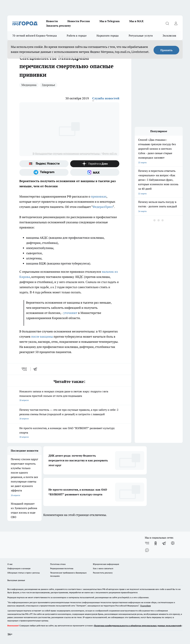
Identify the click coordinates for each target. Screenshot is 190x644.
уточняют (70, 313)
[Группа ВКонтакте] (147, 543)
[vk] (25, 369)
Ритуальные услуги (141, 36)
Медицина (29, 85)
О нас (10, 564)
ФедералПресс (103, 207)
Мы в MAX (136, 21)
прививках (99, 196)
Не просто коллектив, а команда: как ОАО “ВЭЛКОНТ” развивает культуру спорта (69, 433)
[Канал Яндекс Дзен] (95, 164)
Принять (166, 50)
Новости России (79, 21)
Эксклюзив (169, 36)
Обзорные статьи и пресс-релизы (24, 573)
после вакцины (42, 337)
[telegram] (36, 369)
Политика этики (58, 564)
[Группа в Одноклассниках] (156, 543)
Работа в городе (77, 36)
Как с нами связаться (103, 568)
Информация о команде (19, 568)
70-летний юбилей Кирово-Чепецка (35, 36)
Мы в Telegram (110, 21)
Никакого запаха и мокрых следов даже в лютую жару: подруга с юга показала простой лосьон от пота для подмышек (69, 396)
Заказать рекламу (58, 26)
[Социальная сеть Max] (95, 172)
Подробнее (145, 606)
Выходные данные (16, 580)
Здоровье (48, 85)
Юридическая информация (106, 564)
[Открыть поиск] (167, 23)
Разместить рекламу (103, 573)
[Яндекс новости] (44, 164)
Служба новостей (106, 98)
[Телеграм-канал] (44, 172)
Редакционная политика (62, 568)
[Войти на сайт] (176, 23)
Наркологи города (108, 36)
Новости (52, 21)
